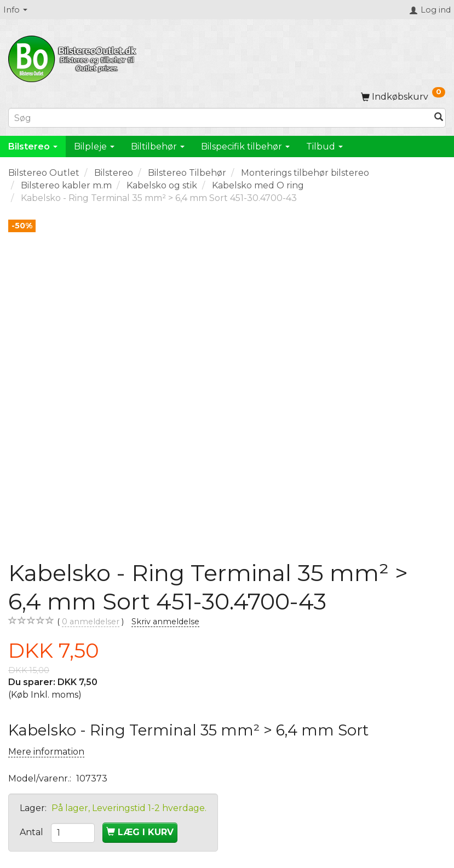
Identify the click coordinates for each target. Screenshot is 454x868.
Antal (33, 832)
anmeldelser (91, 622)
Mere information (46, 752)
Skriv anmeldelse (165, 622)
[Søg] (439, 118)
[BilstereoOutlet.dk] (74, 57)
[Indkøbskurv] (403, 97)
